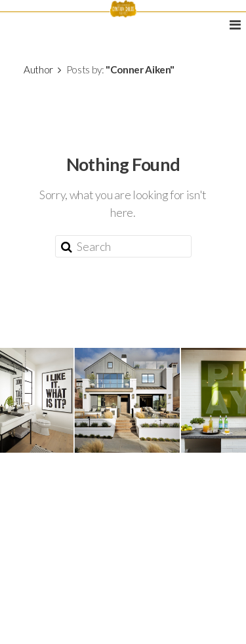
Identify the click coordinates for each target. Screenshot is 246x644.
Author (38, 69)
